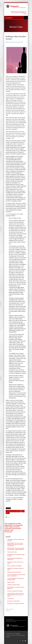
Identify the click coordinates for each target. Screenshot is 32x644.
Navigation (9, 18)
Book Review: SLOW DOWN (13, 601)
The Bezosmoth (11, 599)
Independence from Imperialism (14, 525)
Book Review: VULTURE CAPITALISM (15, 604)
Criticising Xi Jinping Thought (13, 585)
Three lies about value (12, 552)
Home (7, 619)
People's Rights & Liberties (12, 527)
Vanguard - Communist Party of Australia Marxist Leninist (15, 635)
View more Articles (10, 609)
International (8, 532)
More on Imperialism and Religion (14, 566)
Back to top (11, 619)
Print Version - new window (13, 511)
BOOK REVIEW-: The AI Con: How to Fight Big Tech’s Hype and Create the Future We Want (15, 544)
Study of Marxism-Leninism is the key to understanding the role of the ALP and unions (16, 595)
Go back (9, 517)
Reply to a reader (11, 582)
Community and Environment (13, 528)
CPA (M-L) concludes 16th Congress (15, 591)
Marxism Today (9, 530)
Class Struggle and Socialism (13, 524)
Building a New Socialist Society (14, 572)
